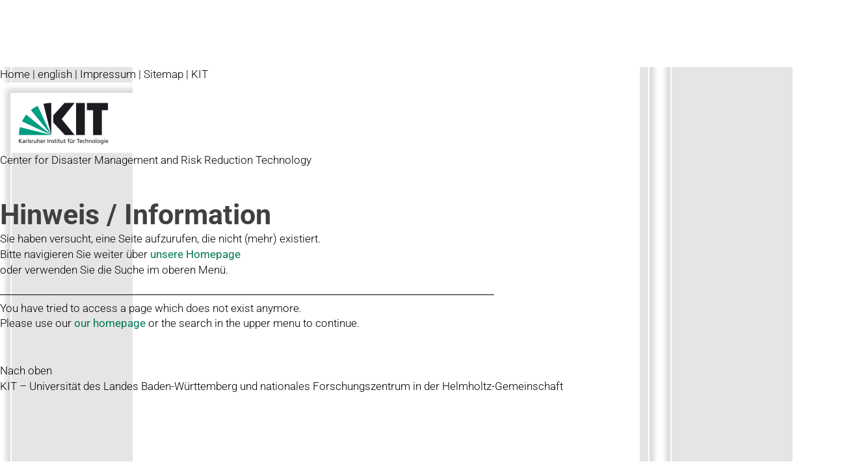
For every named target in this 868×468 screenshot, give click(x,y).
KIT (200, 74)
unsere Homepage (195, 254)
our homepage (110, 323)
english (55, 74)
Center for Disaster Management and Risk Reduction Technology (156, 160)
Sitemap (164, 74)
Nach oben (26, 370)
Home (15, 74)
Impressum (108, 74)
